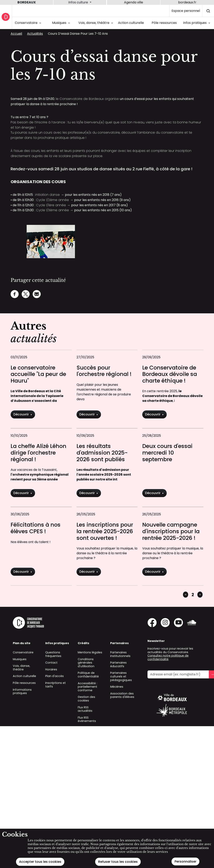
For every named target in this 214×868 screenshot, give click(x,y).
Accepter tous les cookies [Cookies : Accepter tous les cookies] (40, 862)
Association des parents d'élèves (122, 695)
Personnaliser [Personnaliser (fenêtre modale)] (185, 861)
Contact (51, 663)
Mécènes (117, 687)
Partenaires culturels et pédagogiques (121, 676)
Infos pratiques (197, 23)
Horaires (51, 669)
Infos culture (79, 2)
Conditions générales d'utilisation (86, 663)
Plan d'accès (55, 676)
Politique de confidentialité (88, 675)
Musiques (62, 23)
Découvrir (23, 414)
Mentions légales (90, 652)
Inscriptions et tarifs (56, 685)
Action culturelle (131, 23)
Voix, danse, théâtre (96, 23)
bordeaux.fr (187, 2)
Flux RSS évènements (87, 719)
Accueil (16, 34)
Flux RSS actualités (85, 709)
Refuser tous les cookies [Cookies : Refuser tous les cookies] (118, 862)
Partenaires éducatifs (118, 664)
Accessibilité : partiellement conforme (87, 687)
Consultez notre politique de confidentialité (168, 657)
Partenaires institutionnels (120, 654)
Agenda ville (134, 2)
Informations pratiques (22, 691)
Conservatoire (29, 23)
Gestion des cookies (86, 699)
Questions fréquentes (53, 654)
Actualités (35, 34)
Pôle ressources (164, 23)
